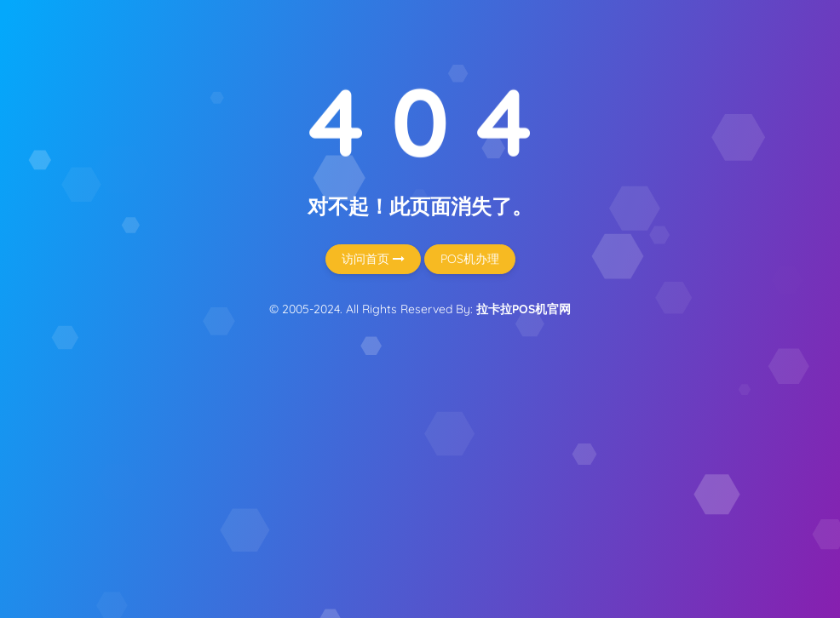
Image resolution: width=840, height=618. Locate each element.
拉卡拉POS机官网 (524, 309)
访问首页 (373, 259)
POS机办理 (470, 259)
